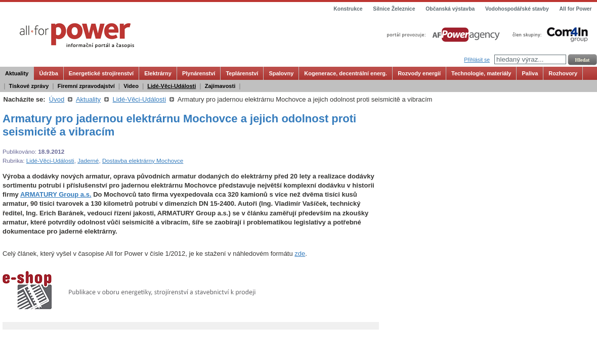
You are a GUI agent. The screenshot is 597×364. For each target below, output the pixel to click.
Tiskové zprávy (29, 86)
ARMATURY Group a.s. (56, 194)
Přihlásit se (477, 60)
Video (131, 86)
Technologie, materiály (481, 73)
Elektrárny (158, 73)
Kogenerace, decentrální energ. (346, 73)
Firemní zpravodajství (86, 86)
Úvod (57, 99)
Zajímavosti (220, 86)
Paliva (530, 73)
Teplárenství (242, 73)
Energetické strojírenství (101, 73)
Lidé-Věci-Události (172, 86)
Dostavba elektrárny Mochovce (143, 161)
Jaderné (88, 161)
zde (300, 254)
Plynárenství (199, 73)
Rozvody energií (419, 73)
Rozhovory (563, 73)
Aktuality (17, 73)
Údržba (48, 73)
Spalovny (281, 73)
